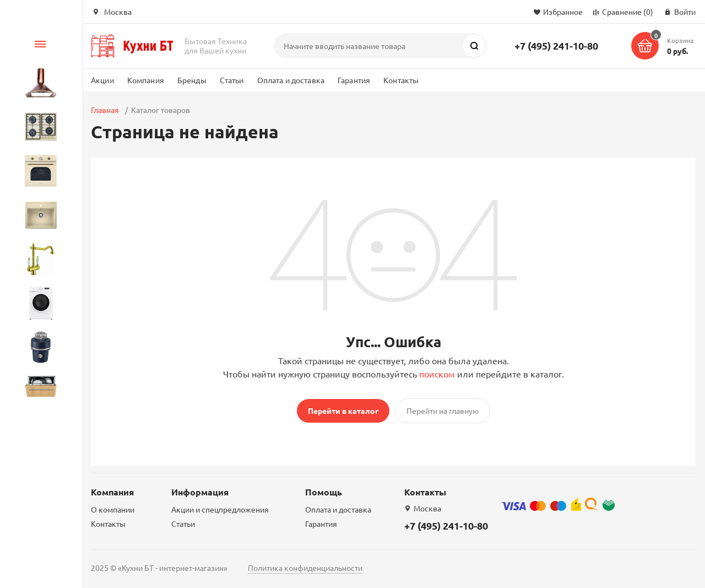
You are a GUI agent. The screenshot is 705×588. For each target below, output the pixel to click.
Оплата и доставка (291, 80)
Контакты (401, 80)
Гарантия (354, 80)
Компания (146, 80)
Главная (105, 110)
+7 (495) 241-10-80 (556, 45)
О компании (113, 509)
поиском (437, 374)
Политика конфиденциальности (305, 568)
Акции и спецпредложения (220, 509)
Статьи (232, 80)
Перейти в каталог (343, 411)
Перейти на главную (443, 411)
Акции (102, 80)
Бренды (192, 80)
